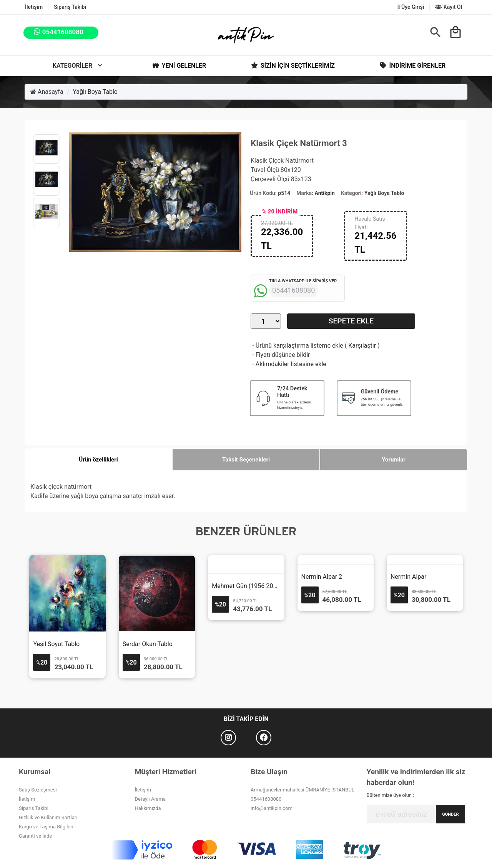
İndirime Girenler (412, 66)
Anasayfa (47, 92)
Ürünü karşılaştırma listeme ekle (297, 346)
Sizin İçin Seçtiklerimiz (292, 66)
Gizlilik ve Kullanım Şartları (48, 817)
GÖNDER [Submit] (450, 814)
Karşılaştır (362, 346)
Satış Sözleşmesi (38, 790)
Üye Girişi (411, 7)
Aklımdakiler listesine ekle (288, 364)
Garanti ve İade (35, 836)
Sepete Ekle (351, 321)
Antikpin (325, 193)
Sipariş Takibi (70, 7)
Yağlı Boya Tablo (95, 92)
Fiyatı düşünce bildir (280, 355)
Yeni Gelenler (179, 66)
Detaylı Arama (150, 799)
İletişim (34, 7)
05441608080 (266, 799)
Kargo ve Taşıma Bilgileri (46, 827)
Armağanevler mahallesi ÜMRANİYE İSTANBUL (303, 790)
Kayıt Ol (449, 7)
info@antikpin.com (272, 808)
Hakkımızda (148, 808)
